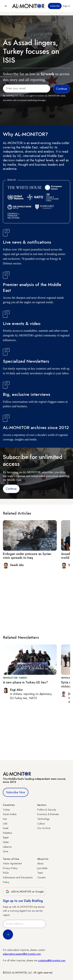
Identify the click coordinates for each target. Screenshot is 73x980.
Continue (11, 489)
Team (40, 873)
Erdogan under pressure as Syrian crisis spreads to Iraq (27, 556)
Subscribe (55, 6)
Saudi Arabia (10, 814)
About (40, 863)
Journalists (42, 868)
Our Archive (44, 828)
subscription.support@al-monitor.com (22, 954)
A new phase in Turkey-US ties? (25, 682)
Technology (43, 819)
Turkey (6, 810)
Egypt (6, 837)
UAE (5, 824)
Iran (5, 819)
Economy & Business (48, 814)
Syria (6, 851)
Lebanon (7, 847)
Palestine (7, 833)
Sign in (67, 6)
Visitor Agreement (12, 863)
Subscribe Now (16, 792)
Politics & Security (47, 810)
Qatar (6, 842)
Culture (41, 824)
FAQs (6, 873)
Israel (6, 828)
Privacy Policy (10, 868)
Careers (41, 877)
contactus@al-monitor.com (52, 960)
